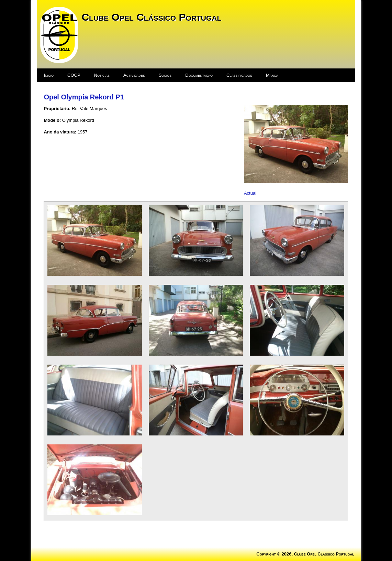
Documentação (199, 75)
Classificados (239, 75)
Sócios (165, 75)
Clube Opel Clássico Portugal (151, 17)
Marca (272, 75)
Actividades (134, 75)
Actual (250, 193)
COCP (74, 75)
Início (49, 75)
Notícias (102, 75)
